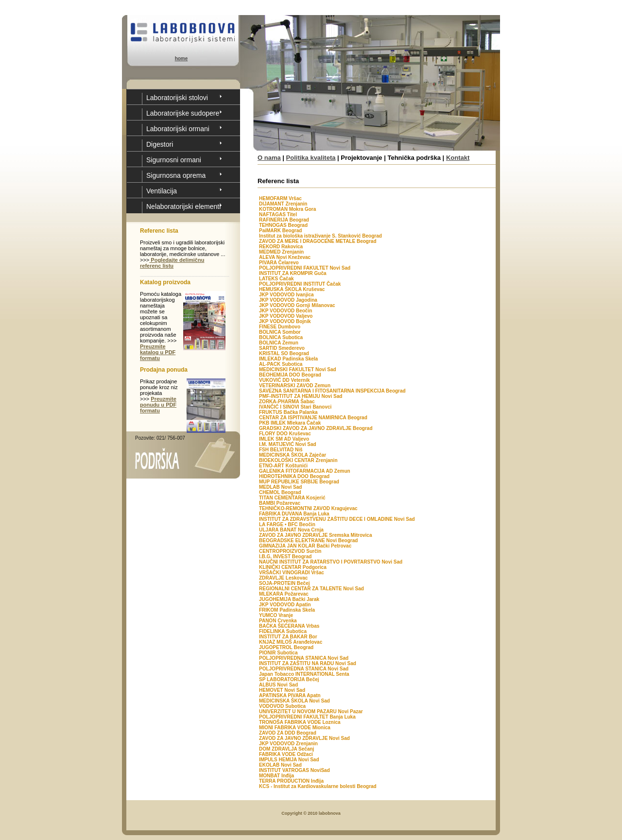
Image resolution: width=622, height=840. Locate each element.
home (181, 59)
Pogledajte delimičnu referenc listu (172, 263)
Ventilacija (162, 191)
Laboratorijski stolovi (177, 98)
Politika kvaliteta (311, 158)
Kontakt (458, 158)
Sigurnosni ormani (174, 160)
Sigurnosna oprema (176, 175)
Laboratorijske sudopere (183, 113)
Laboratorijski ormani (178, 129)
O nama (269, 158)
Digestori (160, 144)
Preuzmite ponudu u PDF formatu (158, 405)
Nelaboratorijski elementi (183, 206)
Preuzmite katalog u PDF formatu (158, 352)
